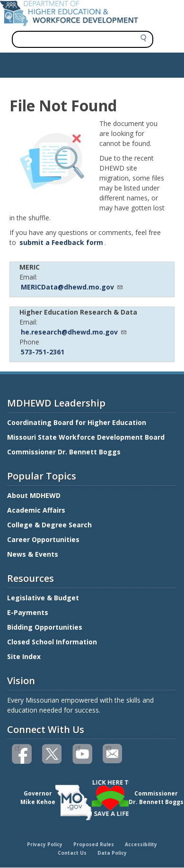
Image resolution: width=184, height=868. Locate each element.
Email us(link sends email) (108, 747)
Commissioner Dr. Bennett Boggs (64, 452)
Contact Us (72, 853)
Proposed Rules (94, 844)
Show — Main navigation (44, 63)
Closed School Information (52, 642)
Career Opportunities (43, 539)
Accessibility (141, 844)
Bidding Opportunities (46, 627)
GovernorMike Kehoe (38, 798)
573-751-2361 (43, 352)
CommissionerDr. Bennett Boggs (156, 798)
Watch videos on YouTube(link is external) (78, 747)
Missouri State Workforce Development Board (86, 437)
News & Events (33, 554)
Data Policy (112, 853)
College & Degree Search (50, 525)
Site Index (25, 656)
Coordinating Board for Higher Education (78, 422)
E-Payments (28, 612)
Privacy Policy (45, 844)
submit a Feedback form (61, 242)
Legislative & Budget (44, 598)
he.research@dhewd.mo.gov (74, 332)
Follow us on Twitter (53, 754)
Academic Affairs (37, 510)
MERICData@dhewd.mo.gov (72, 287)
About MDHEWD (34, 495)
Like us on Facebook (17, 747)
